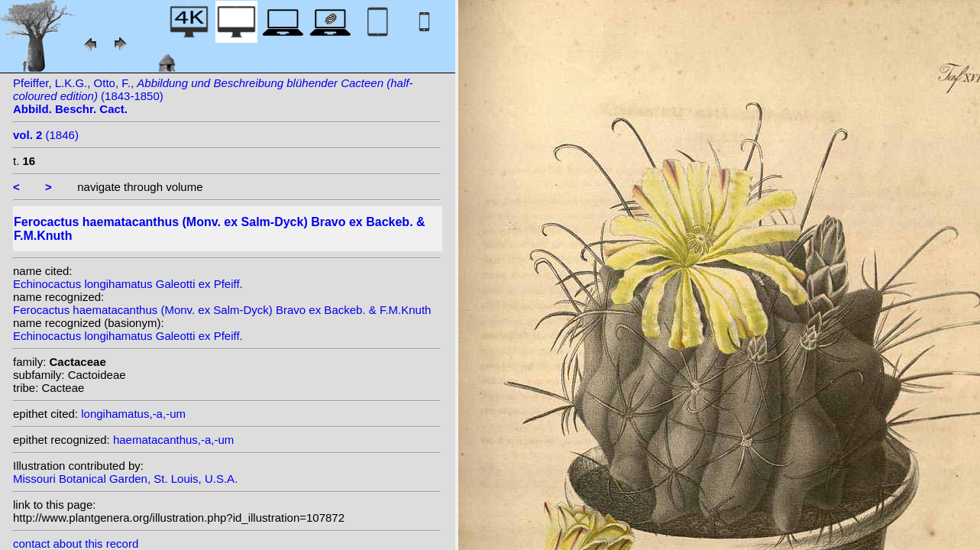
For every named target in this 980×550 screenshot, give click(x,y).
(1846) (46, 135)
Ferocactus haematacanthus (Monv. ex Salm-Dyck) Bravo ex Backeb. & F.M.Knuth (222, 310)
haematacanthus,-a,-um (173, 440)
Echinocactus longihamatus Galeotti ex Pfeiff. (128, 284)
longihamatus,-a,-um (133, 414)
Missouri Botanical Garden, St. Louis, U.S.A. (125, 479)
